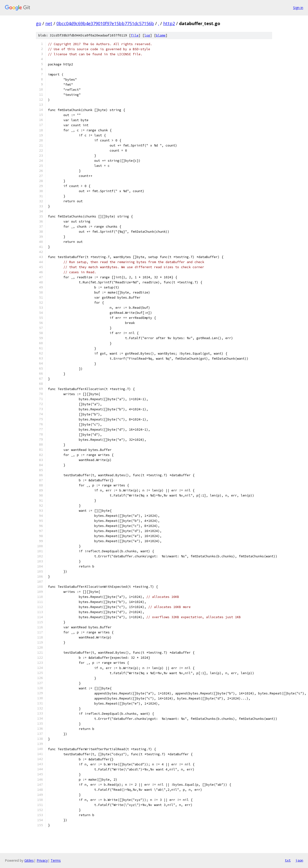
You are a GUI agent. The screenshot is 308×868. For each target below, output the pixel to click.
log (147, 35)
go (39, 23)
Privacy (42, 860)
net (49, 23)
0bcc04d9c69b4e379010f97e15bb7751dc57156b (105, 23)
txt (288, 860)
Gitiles (29, 860)
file (135, 35)
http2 (169, 23)
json (299, 860)
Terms (56, 860)
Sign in (298, 8)
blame (161, 35)
